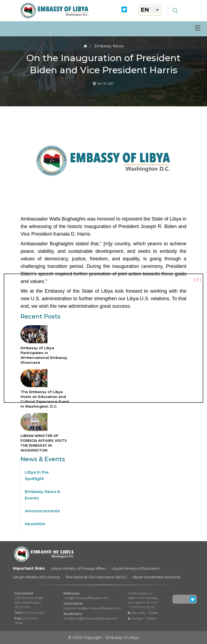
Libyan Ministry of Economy (37, 577)
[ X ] (197, 280)
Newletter (35, 524)
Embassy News (109, 46)
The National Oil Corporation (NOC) (96, 577)
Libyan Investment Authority (156, 577)
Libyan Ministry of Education (136, 568)
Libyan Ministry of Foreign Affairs (78, 568)
